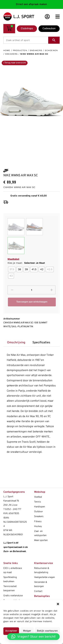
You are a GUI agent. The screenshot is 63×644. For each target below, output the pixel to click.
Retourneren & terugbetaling (42, 570)
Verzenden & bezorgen (41, 584)
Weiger (27, 631)
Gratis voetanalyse (13, 596)
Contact (38, 591)
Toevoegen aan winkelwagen (32, 302)
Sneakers (36, 50)
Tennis (38, 502)
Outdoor (38, 512)
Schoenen (51, 50)
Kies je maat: (26, 263)
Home (7, 50)
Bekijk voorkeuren (47, 631)
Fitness (38, 522)
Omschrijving (16, 343)
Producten (20, 50)
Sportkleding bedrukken (10, 579)
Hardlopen (40, 507)
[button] (58, 604)
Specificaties (41, 343)
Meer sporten (41, 540)
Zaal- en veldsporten (40, 533)
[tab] (16, 343)
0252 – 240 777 (13, 509)
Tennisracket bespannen (10, 589)
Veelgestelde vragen (45, 577)
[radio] (12, 269)
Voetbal (38, 497)
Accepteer (11, 631)
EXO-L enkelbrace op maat (13, 570)
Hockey (38, 526)
